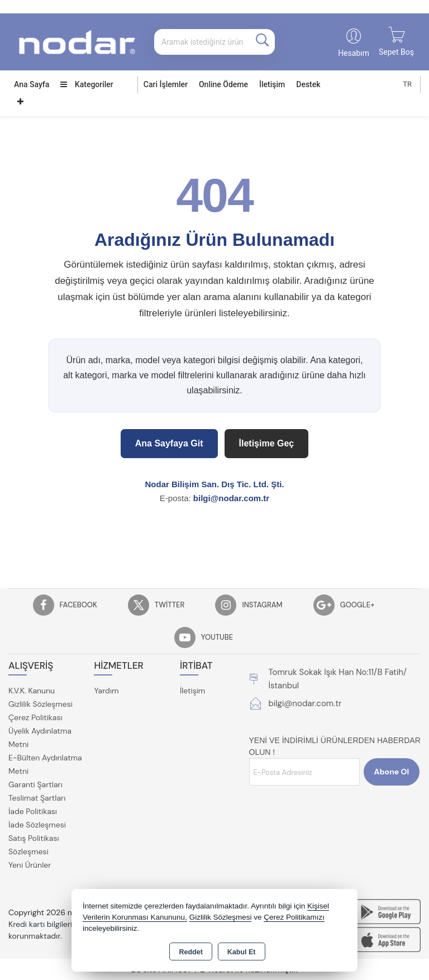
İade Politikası (33, 811)
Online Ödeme (223, 84)
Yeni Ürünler (30, 865)
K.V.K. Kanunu (32, 691)
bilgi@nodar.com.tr (231, 498)
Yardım (106, 691)
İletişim (272, 84)
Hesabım (354, 53)
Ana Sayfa (32, 84)
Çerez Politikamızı (294, 917)
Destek (308, 84)
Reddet (190, 952)
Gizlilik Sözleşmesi (40, 704)
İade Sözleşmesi (37, 825)
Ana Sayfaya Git (169, 443)
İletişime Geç (267, 443)
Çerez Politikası (35, 717)
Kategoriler (87, 84)
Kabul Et (242, 952)
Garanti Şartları (35, 784)
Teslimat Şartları (37, 798)
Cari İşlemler (166, 84)
